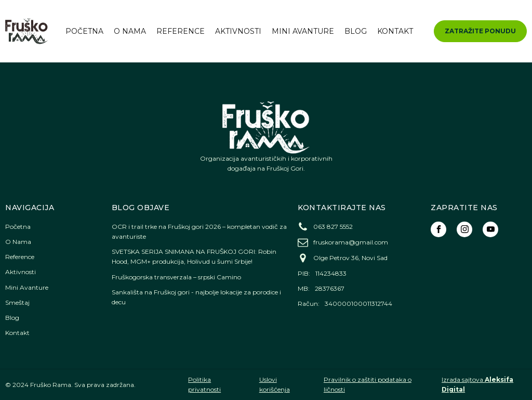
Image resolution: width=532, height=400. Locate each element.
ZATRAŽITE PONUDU (480, 31)
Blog (356, 31)
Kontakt (395, 31)
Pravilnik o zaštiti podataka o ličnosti (368, 384)
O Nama (130, 31)
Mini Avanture (303, 31)
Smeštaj (17, 302)
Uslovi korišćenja (275, 384)
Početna (84, 31)
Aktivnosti (238, 31)
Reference (181, 31)
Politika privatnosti (204, 384)
